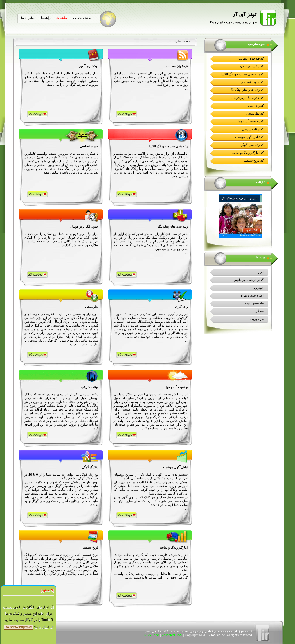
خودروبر (258, 288)
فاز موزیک (257, 319)
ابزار (261, 272)
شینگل (259, 311)
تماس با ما (28, 18)
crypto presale (254, 303)
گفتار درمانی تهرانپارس (249, 280)
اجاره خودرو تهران (252, 295)
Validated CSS (172, 635)
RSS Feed (152, 635)
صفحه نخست (82, 18)
